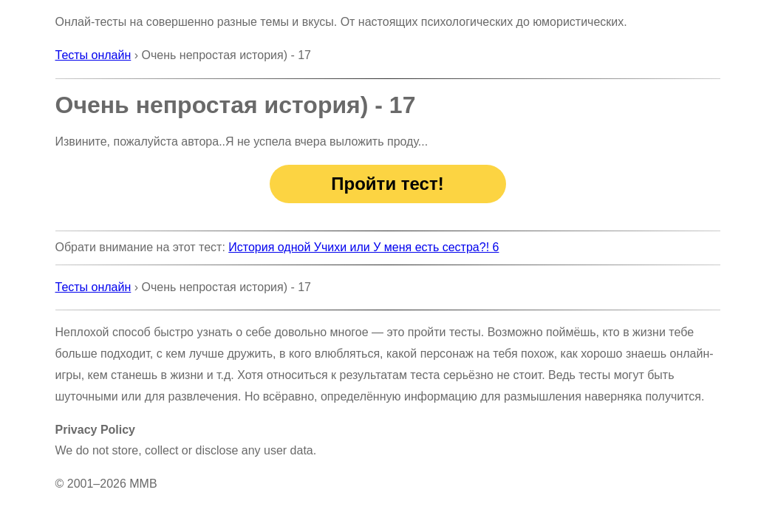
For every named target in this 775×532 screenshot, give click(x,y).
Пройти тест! (387, 184)
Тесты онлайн (93, 55)
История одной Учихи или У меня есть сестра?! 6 (363, 247)
